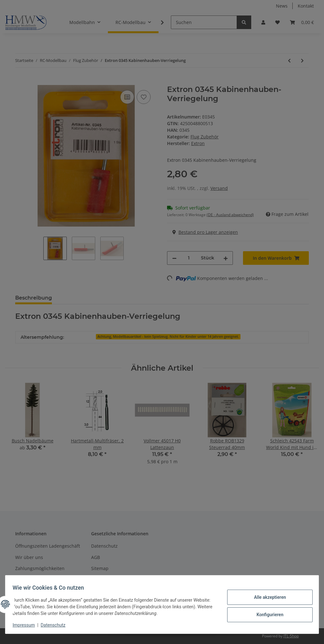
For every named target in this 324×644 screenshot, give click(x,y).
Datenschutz (56, 625)
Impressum (27, 625)
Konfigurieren (267, 614)
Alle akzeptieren (267, 598)
